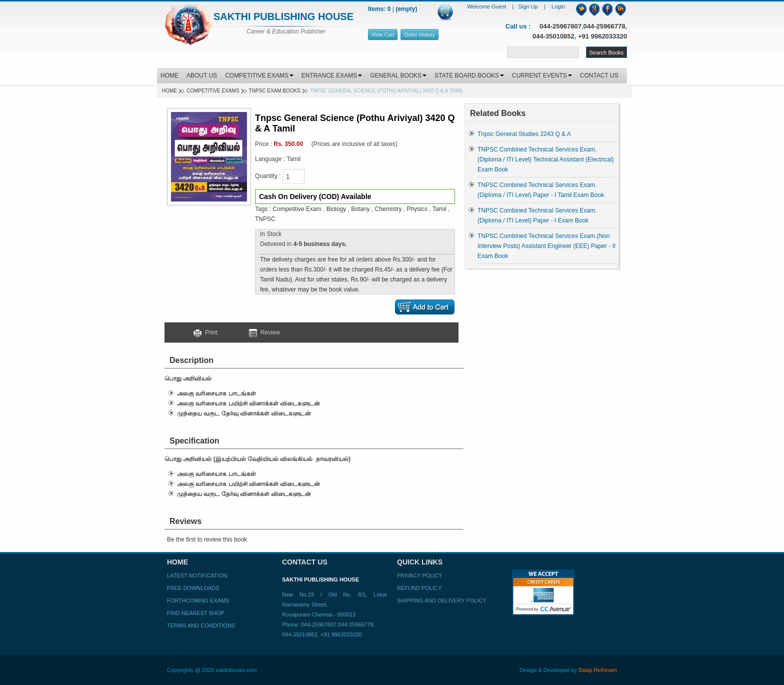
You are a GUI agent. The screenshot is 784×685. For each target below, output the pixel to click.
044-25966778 (604, 26)
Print (209, 332)
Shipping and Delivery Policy (442, 600)
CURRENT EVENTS (542, 75)
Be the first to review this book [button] (207, 539)
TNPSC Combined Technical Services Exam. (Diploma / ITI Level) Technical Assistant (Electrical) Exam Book (546, 159)
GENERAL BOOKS (398, 75)
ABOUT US (202, 75)
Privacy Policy (420, 575)
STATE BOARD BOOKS (469, 75)
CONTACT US (599, 75)
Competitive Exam (297, 209)
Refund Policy (419, 588)
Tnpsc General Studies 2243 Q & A (524, 134)
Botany (360, 209)
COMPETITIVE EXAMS (259, 75)
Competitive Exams (213, 91)
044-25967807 (560, 26)
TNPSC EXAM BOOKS (275, 91)
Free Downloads (193, 588)
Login (558, 6)
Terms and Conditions (201, 625)
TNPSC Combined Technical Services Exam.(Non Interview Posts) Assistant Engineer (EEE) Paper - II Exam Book (546, 246)
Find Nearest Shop (196, 613)
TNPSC (265, 219)
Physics (418, 209)
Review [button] (264, 332)
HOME (169, 75)
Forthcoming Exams (198, 600)
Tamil (440, 209)
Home (169, 91)
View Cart (383, 34)
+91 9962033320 (602, 36)
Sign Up (529, 6)
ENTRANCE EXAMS (332, 75)
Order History (419, 34)
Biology (337, 209)
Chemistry (388, 209)
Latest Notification (197, 575)
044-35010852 (553, 36)
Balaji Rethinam (598, 670)
